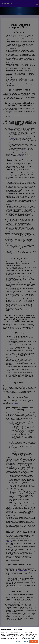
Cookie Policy (30, 638)
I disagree (26, 641)
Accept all (34, 641)
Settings (18, 641)
